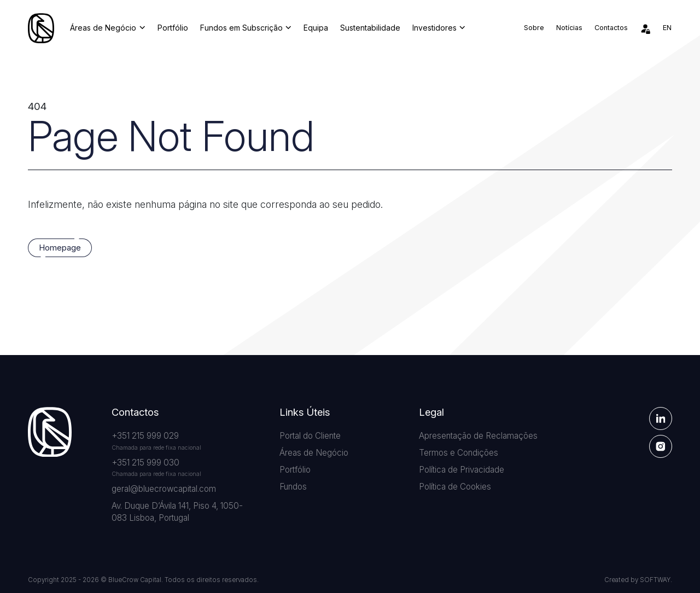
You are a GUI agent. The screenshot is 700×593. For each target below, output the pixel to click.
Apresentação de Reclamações (478, 436)
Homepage (60, 248)
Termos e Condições (459, 453)
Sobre (534, 28)
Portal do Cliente (310, 436)
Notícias (569, 28)
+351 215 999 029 (145, 436)
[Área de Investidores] (645, 28)
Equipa (316, 28)
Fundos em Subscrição (246, 28)
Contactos (611, 28)
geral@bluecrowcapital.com (164, 489)
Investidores (439, 28)
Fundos (293, 487)
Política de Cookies (455, 487)
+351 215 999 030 (145, 463)
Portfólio (173, 28)
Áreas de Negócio (107, 28)
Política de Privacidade (462, 470)
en (667, 28)
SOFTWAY (655, 580)
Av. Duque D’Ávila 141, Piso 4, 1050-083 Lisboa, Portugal (177, 512)
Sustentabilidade (370, 28)
